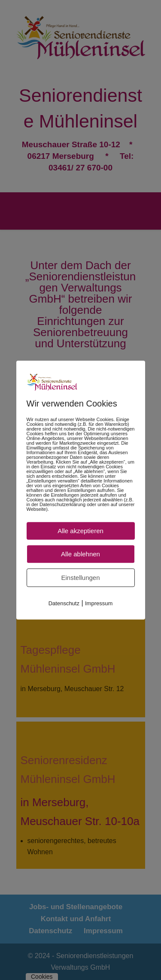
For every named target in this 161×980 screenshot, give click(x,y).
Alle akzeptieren (80, 531)
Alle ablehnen (80, 554)
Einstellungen (80, 578)
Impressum (99, 603)
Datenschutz (64, 603)
